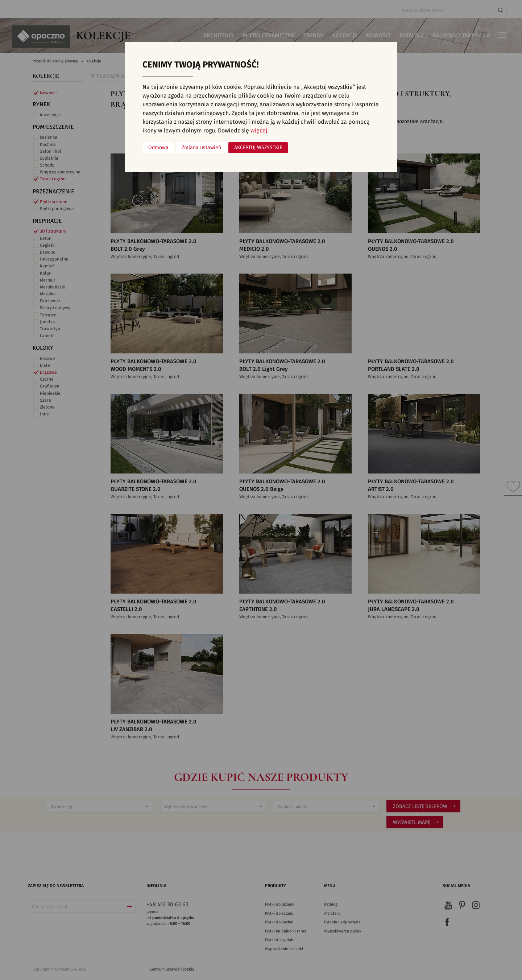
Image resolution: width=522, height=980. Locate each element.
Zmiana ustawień (201, 148)
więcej (259, 131)
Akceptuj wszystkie (258, 148)
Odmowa (158, 148)
